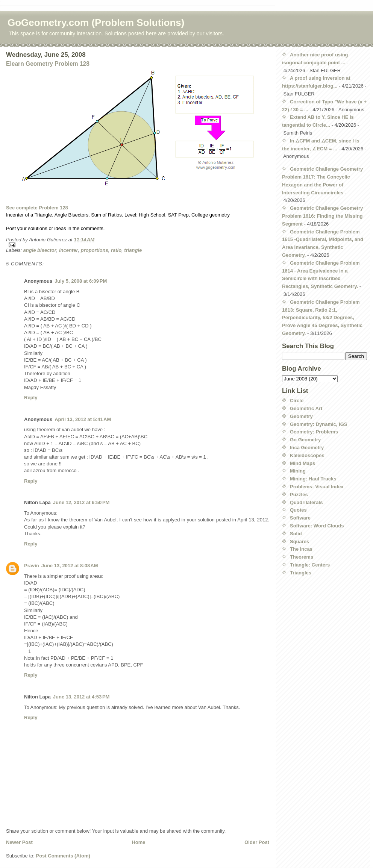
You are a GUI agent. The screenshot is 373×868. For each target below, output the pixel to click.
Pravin (32, 566)
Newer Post (19, 842)
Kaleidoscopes (307, 455)
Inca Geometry (307, 448)
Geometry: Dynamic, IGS (318, 424)
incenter (69, 250)
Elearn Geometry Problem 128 (48, 64)
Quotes (298, 510)
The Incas (301, 549)
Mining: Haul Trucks (313, 479)
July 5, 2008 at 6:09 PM (81, 281)
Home (138, 842)
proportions (95, 250)
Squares (299, 542)
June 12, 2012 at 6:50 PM (81, 502)
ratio (116, 250)
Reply (31, 398)
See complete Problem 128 (37, 208)
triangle (133, 250)
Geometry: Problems (314, 432)
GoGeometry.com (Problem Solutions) (96, 23)
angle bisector (40, 250)
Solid (296, 534)
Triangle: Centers (310, 565)
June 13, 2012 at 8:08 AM (70, 566)
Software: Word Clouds (317, 526)
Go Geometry (305, 440)
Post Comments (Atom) (63, 856)
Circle (297, 401)
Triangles (301, 573)
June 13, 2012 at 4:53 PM (81, 697)
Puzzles (299, 495)
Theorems (302, 557)
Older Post (257, 842)
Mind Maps (302, 463)
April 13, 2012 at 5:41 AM (83, 419)
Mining (298, 471)
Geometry (301, 416)
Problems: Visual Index (317, 487)
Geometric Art (306, 408)
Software (300, 518)
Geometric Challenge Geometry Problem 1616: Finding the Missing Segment (322, 216)
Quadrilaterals (306, 502)
